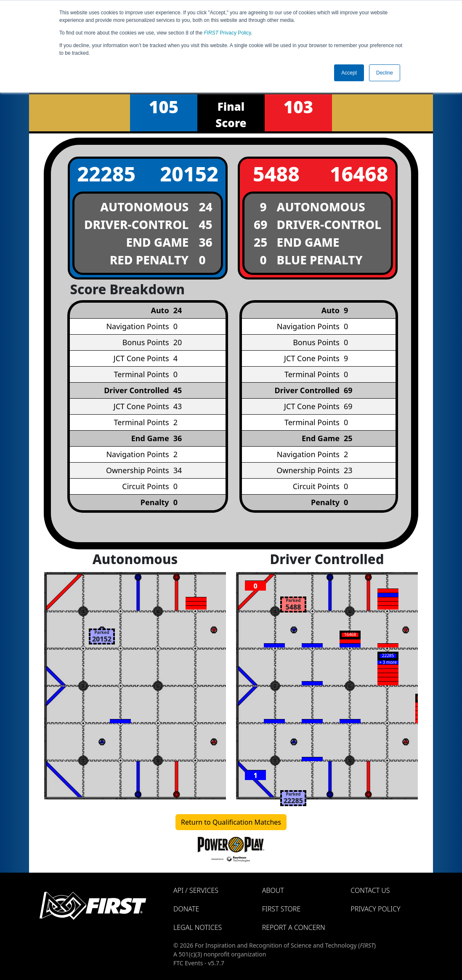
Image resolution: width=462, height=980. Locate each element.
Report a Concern (294, 927)
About (273, 890)
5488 (276, 174)
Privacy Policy (228, 33)
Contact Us (370, 890)
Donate (186, 909)
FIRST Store (281, 909)
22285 (106, 174)
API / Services (196, 890)
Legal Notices (198, 927)
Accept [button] (349, 73)
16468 (359, 174)
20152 (189, 174)
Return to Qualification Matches (231, 822)
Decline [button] (385, 73)
